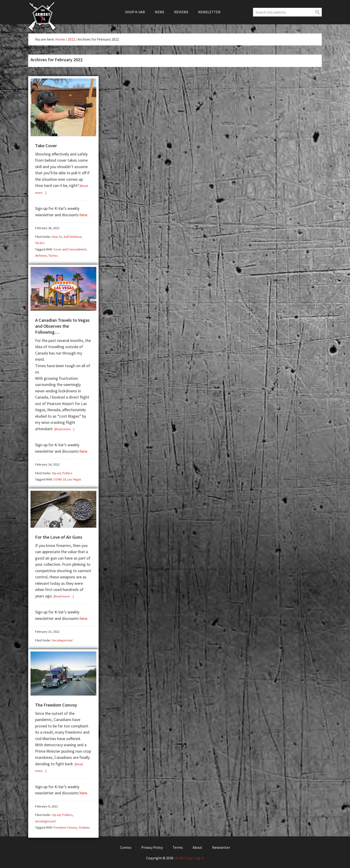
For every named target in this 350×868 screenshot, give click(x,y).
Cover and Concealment (70, 249)
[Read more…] (64, 429)
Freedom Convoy (65, 826)
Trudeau (84, 826)
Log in (199, 857)
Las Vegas (74, 479)
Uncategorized (62, 640)
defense (41, 255)
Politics (67, 473)
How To (57, 236)
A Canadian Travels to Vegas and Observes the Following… (62, 326)
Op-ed (56, 473)
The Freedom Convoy (56, 704)
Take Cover (46, 145)
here (83, 215)
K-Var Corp (184, 857)
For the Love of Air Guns (59, 536)
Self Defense (72, 236)
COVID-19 (60, 479)
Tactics (40, 243)
